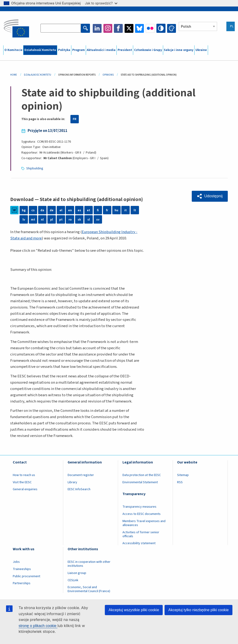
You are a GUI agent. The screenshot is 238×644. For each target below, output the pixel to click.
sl (89, 219)
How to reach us (24, 475)
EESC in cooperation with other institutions (89, 564)
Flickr (150, 28)
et (89, 210)
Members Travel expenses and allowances (144, 523)
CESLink (73, 580)
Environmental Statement (140, 482)
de (52, 210)
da (42, 210)
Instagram (108, 28)
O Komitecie (13, 50)
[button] (209, 196)
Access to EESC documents (142, 514)
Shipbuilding (35, 168)
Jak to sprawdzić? (101, 3)
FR (75, 119)
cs (33, 210)
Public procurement (26, 576)
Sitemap (183, 475)
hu (116, 210)
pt (61, 219)
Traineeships (22, 569)
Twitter (129, 28)
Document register (81, 475)
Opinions (108, 75)
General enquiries (25, 489)
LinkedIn (97, 28)
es (79, 210)
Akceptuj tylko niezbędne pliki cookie (198, 610)
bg (24, 210)
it (126, 210)
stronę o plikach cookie (38, 626)
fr (107, 210)
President (125, 50)
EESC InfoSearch (79, 489)
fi (98, 210)
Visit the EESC (22, 482)
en (70, 210)
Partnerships (22, 583)
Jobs (16, 562)
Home (14, 75)
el (61, 210)
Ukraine (201, 50)
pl (52, 219)
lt (135, 210)
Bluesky (140, 28)
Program (79, 50)
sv (98, 219)
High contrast (161, 28)
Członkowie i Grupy (148, 50)
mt (33, 219)
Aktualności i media (101, 50)
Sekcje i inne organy (179, 50)
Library (72, 482)
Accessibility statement (139, 543)
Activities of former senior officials (141, 534)
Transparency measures (139, 506)
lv (24, 219)
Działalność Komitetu (40, 50)
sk (79, 219)
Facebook (119, 28)
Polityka (64, 50)
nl (42, 219)
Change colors (172, 28)
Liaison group (77, 573)
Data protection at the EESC (142, 475)
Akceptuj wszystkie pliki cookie (134, 610)
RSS (180, 482)
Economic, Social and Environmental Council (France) (89, 589)
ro (70, 219)
